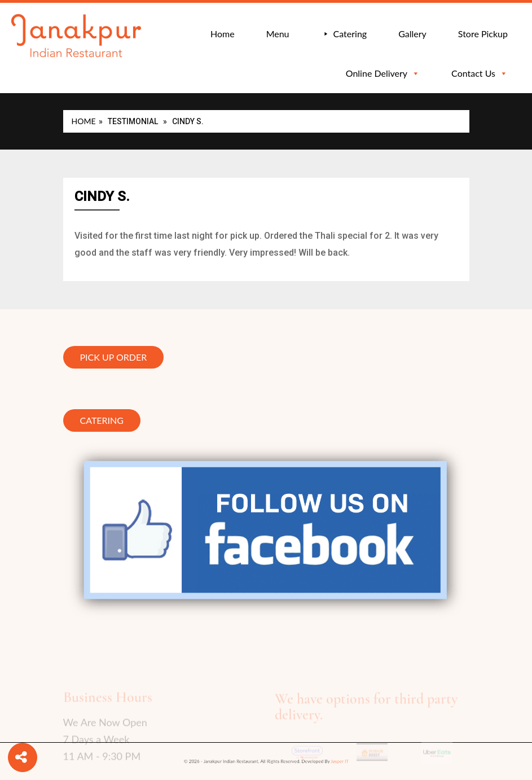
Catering (350, 34)
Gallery (412, 34)
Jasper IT (315, 762)
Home (223, 34)
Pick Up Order (114, 357)
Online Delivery (383, 73)
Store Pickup (483, 34)
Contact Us (480, 73)
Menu (278, 34)
